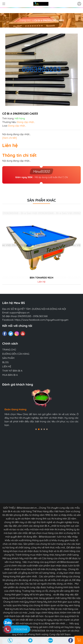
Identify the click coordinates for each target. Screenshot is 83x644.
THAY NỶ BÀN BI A (12, 371)
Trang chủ (25, 20)
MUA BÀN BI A (10, 375)
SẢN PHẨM (8, 358)
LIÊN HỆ (7, 366)
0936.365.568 (40, 316)
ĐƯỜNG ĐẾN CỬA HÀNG (16, 354)
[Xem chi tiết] (10, 138)
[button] (36, 429)
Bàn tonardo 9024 (42, 278)
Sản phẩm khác (41, 200)
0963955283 (24, 316)
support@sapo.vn (19, 313)
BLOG (5, 362)
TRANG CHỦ (9, 350)
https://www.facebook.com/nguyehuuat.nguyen (41, 320)
